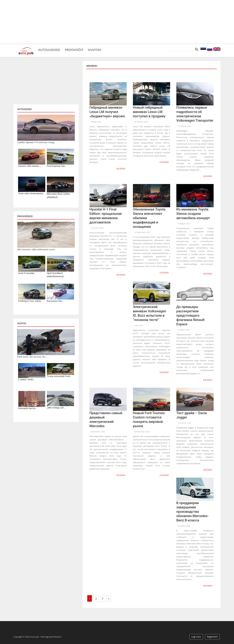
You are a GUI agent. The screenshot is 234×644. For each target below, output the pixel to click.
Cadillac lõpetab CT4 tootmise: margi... (37, 142)
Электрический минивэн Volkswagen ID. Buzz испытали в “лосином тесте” (150, 313)
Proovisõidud (25, 216)
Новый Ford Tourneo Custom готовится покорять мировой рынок (149, 420)
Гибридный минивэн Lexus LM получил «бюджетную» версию (107, 112)
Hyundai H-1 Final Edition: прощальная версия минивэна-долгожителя (106, 216)
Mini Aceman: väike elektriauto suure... (37, 249)
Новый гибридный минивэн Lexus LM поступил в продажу (149, 112)
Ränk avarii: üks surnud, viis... (32, 357)
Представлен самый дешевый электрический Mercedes (106, 420)
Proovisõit (74, 50)
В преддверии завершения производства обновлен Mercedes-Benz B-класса (193, 512)
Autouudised (49, 50)
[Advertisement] (117, 22)
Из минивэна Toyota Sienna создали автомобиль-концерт (193, 214)
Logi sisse (196, 637)
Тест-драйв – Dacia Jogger (192, 415)
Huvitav (95, 50)
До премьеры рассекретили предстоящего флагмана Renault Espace (190, 315)
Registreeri (212, 637)
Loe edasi (121, 169)
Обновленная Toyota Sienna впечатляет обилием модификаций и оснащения (149, 218)
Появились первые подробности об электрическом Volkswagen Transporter (195, 114)
